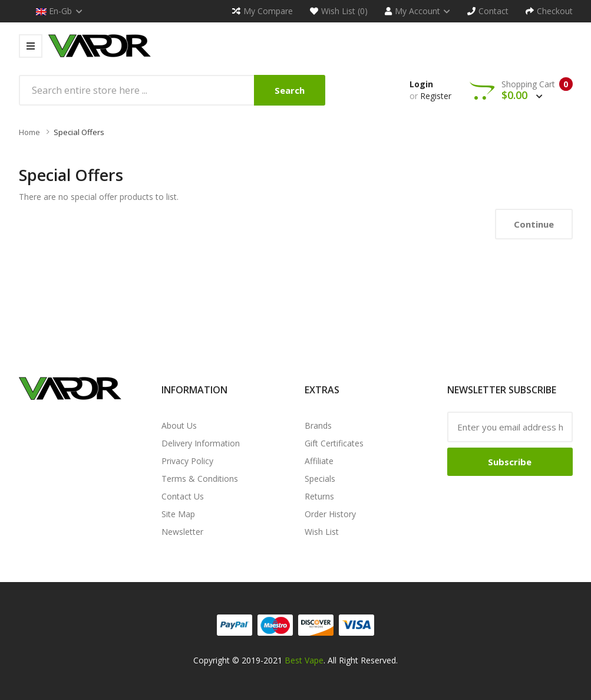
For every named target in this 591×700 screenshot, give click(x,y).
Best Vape (304, 660)
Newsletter (182, 532)
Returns (319, 496)
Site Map (178, 514)
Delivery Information (201, 443)
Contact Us (183, 496)
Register (436, 96)
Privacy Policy (187, 461)
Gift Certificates (334, 443)
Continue (534, 224)
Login (421, 84)
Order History (330, 514)
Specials (320, 479)
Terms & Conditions (200, 479)
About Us (179, 425)
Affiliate (319, 461)
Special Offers (79, 132)
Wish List (322, 532)
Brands (318, 425)
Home (29, 132)
